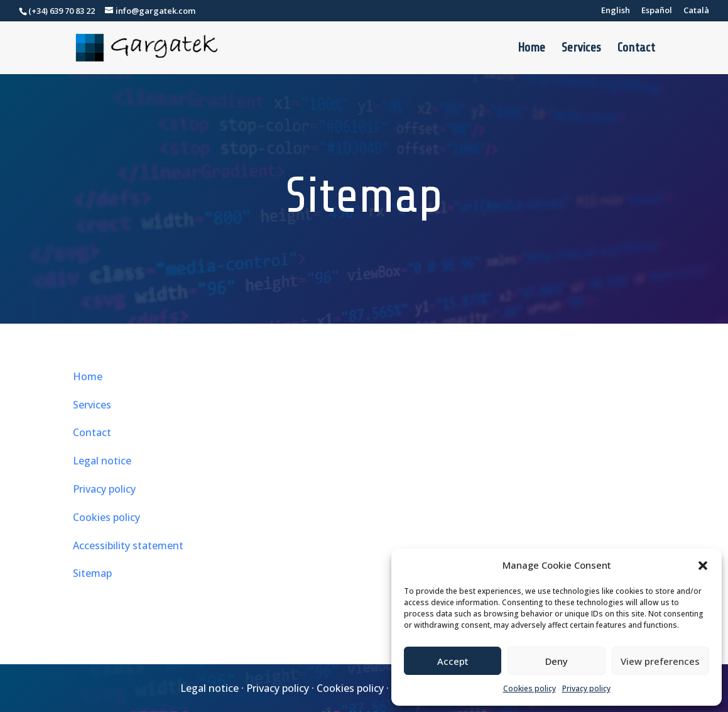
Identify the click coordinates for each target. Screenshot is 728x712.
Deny (557, 661)
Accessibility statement (128, 545)
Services (581, 49)
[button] (703, 566)
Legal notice (102, 461)
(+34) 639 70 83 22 (62, 11)
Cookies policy (530, 688)
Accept (453, 661)
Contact (636, 49)
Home (531, 49)
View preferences (660, 661)
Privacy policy (586, 688)
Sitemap (92, 573)
